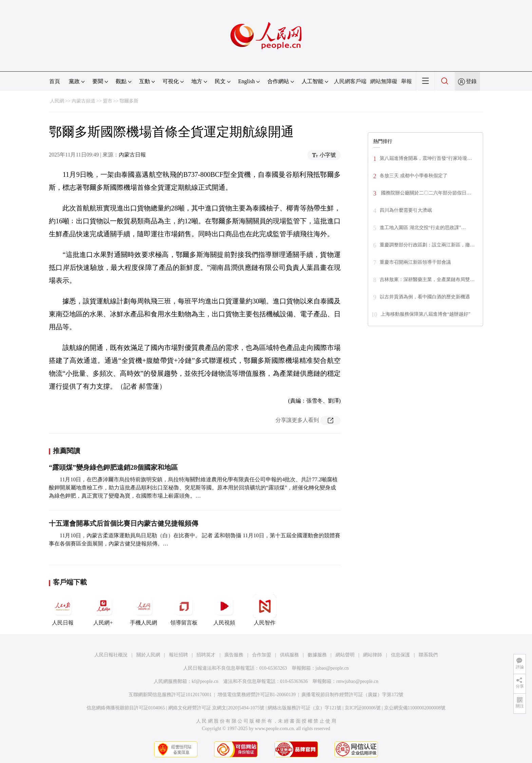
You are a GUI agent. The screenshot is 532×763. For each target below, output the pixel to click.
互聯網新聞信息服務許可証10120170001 (170, 695)
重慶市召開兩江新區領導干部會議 (415, 262)
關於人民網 (148, 655)
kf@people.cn (205, 681)
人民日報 (63, 610)
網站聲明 (345, 655)
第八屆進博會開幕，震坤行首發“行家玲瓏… (426, 158)
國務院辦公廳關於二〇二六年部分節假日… (425, 193)
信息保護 (400, 655)
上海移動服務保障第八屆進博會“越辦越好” (425, 314)
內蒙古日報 (132, 155)
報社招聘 (178, 655)
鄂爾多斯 (129, 101)
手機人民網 (144, 610)
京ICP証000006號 (363, 708)
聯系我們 (428, 655)
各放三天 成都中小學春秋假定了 (414, 176)
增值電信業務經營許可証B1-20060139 (257, 695)
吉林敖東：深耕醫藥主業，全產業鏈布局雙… (427, 280)
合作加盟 (262, 655)
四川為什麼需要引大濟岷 (406, 210)
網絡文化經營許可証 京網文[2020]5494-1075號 (216, 708)
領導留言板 (184, 610)
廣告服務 (234, 655)
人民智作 (265, 610)
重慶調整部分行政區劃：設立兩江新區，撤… (427, 245)
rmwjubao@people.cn (357, 681)
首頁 (55, 81)
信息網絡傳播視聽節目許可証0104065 (126, 708)
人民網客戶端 (350, 81)
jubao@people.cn (332, 668)
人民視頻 (224, 610)
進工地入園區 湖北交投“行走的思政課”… (423, 228)
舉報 (406, 81)
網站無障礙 (384, 81)
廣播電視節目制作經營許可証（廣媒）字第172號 (352, 695)
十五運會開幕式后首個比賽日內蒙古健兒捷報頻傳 (123, 523)
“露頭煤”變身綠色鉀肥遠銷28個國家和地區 (113, 467)
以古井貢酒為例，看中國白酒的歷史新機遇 (425, 297)
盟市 (108, 101)
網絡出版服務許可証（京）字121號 (305, 708)
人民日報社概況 (111, 655)
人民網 (57, 101)
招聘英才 (206, 655)
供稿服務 (289, 655)
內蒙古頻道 (83, 101)
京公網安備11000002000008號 (415, 708)
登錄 (471, 81)
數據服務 (317, 655)
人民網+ (103, 610)
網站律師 (373, 655)
